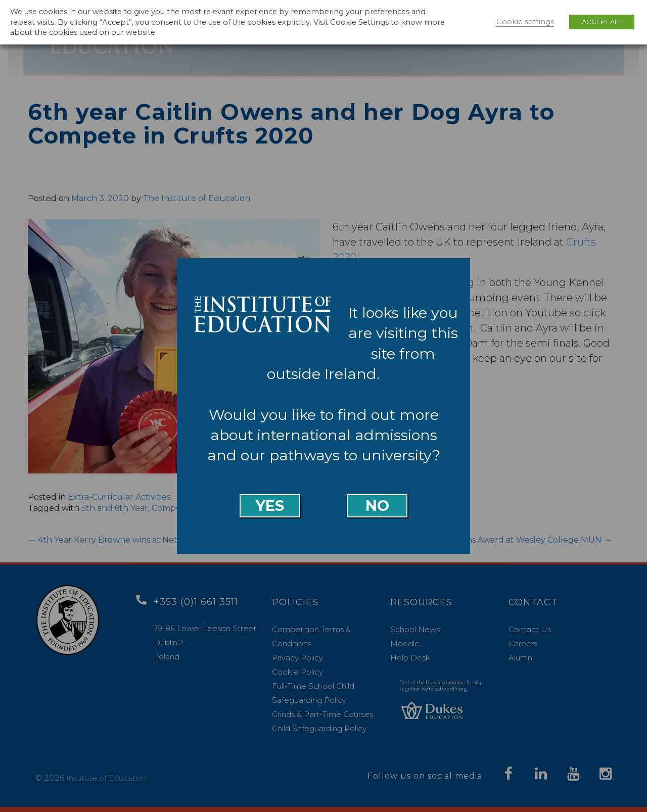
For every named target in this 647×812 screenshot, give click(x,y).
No (377, 506)
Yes (270, 506)
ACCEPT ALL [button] (602, 22)
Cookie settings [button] (525, 22)
